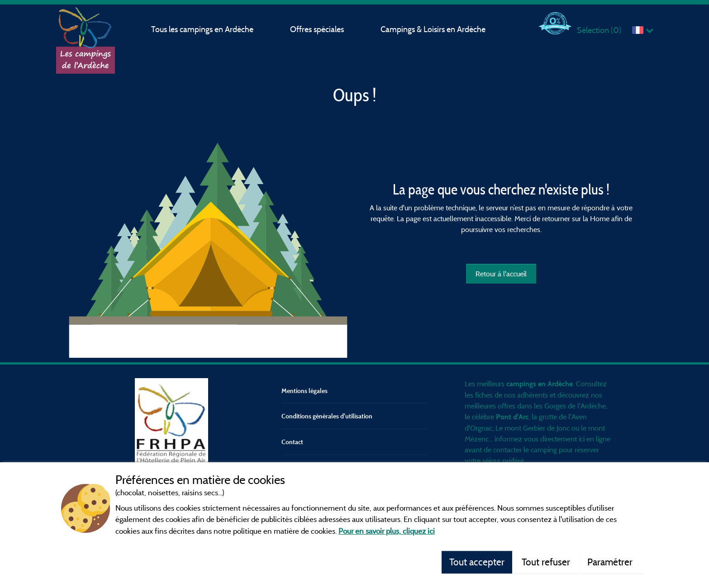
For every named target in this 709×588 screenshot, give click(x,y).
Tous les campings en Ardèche (202, 29)
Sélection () (599, 30)
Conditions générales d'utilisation (327, 416)
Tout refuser (546, 562)
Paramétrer (611, 562)
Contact (292, 442)
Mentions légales (305, 391)
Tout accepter (477, 562)
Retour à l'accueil (501, 274)
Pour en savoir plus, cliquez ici (387, 531)
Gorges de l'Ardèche (575, 406)
